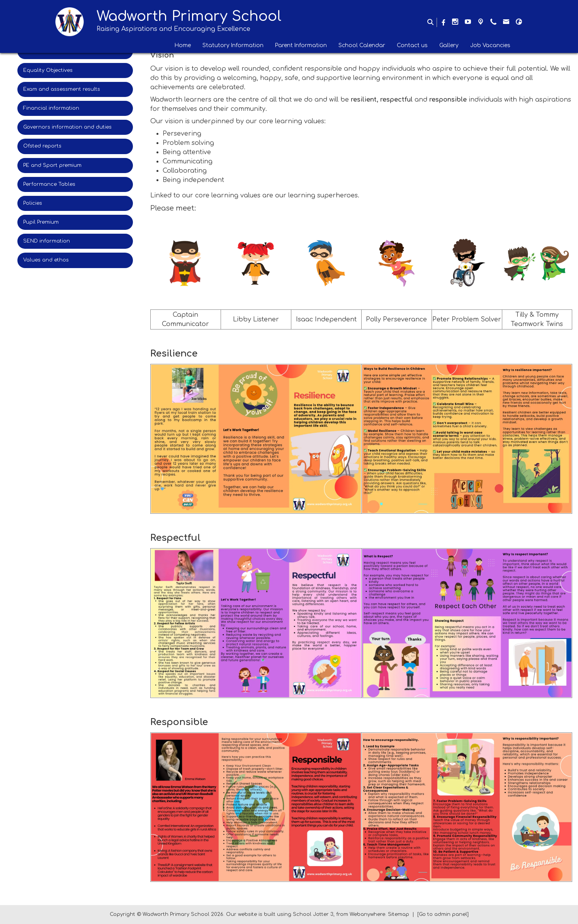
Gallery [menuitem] (449, 45)
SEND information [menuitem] (47, 241)
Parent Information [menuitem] (301, 45)
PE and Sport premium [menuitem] (52, 165)
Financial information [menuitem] (51, 108)
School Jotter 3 (313, 914)
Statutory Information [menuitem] (233, 45)
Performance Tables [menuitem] (49, 184)
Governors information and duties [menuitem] (67, 127)
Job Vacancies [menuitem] (490, 45)
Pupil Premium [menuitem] (41, 222)
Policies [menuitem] (33, 203)
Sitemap (399, 914)
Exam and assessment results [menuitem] (62, 89)
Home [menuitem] (183, 45)
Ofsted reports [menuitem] (42, 146)
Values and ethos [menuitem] (46, 260)
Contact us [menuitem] (412, 45)
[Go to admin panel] (443, 914)
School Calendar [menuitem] (362, 45)
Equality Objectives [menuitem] (48, 70)
